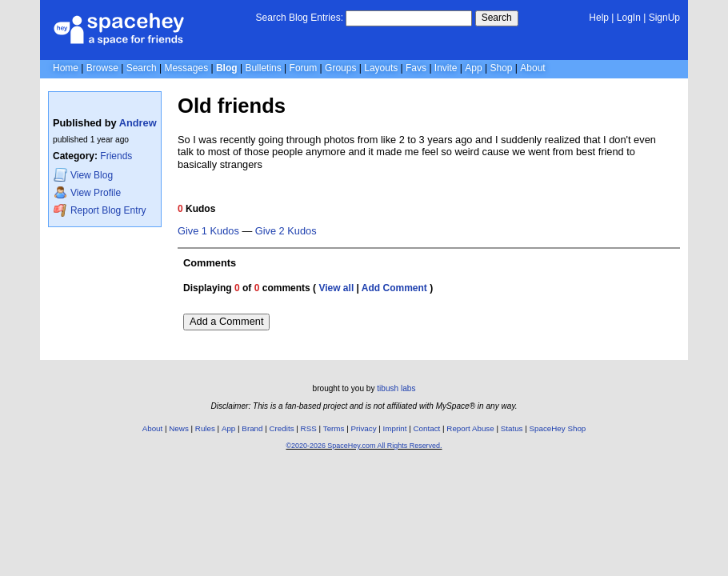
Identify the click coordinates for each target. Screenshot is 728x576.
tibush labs (396, 388)
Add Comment (394, 288)
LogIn (629, 18)
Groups (340, 68)
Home (66, 68)
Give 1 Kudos (208, 231)
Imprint (395, 428)
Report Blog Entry (100, 210)
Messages (186, 68)
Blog (227, 68)
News (179, 428)
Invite (446, 68)
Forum (304, 68)
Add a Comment (226, 321)
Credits (282, 428)
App (473, 68)
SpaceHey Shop (558, 428)
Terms (334, 428)
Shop (501, 68)
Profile (87, 192)
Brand (252, 428)
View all (336, 288)
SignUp (664, 18)
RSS (309, 428)
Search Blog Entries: (300, 18)
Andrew (138, 123)
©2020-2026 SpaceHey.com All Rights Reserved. (364, 446)
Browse (102, 68)
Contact (427, 428)
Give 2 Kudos (286, 231)
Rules (205, 428)
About (532, 68)
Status (512, 428)
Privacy (363, 428)
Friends (116, 156)
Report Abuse (470, 428)
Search (497, 18)
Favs (416, 68)
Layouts (381, 68)
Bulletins (263, 68)
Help (599, 18)
